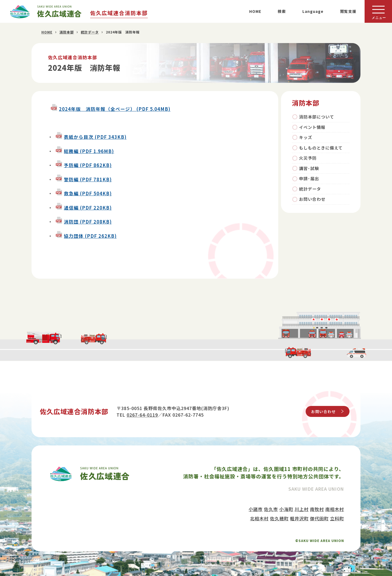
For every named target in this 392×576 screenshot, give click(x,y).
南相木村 (335, 509)
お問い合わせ (312, 199)
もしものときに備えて (321, 148)
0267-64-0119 (142, 415)
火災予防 (308, 158)
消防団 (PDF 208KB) (88, 222)
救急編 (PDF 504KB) (88, 193)
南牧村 (317, 509)
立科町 (337, 518)
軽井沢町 (299, 518)
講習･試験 (309, 168)
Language (313, 11)
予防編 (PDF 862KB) (88, 165)
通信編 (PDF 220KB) (88, 208)
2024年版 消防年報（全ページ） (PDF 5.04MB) (115, 109)
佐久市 (271, 509)
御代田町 (319, 518)
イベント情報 (312, 127)
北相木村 (259, 518)
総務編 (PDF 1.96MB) (89, 151)
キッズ (306, 137)
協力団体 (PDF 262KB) (90, 236)
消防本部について (317, 117)
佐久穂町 (279, 518)
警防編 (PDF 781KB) (88, 179)
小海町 (286, 509)
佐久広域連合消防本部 (119, 13)
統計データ (90, 32)
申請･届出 (309, 178)
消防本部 (67, 32)
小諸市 (256, 509)
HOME (255, 11)
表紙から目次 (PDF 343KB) (95, 137)
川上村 (302, 509)
